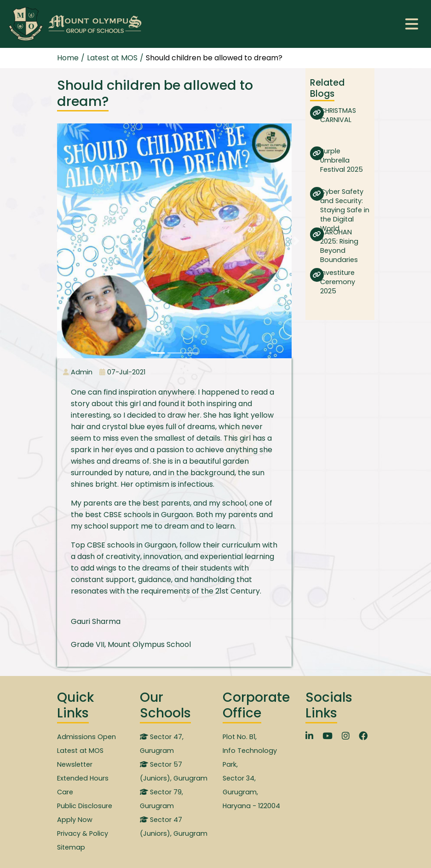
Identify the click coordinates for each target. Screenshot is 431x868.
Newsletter (75, 764)
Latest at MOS (80, 751)
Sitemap (71, 847)
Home (68, 58)
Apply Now (75, 820)
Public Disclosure (85, 806)
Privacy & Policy (83, 833)
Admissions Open (86, 737)
